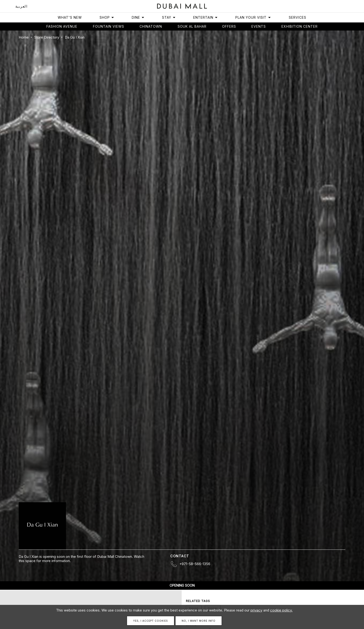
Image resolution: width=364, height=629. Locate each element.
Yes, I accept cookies (151, 621)
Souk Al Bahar (192, 26)
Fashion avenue (62, 26)
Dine (138, 17)
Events (259, 26)
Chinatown (151, 26)
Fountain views (109, 26)
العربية (22, 6)
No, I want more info (199, 621)
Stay (169, 17)
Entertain (206, 17)
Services (298, 17)
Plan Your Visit (253, 17)
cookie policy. (281, 610)
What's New (70, 17)
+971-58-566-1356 (195, 564)
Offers (229, 26)
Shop (107, 17)
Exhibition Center (300, 26)
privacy (256, 610)
